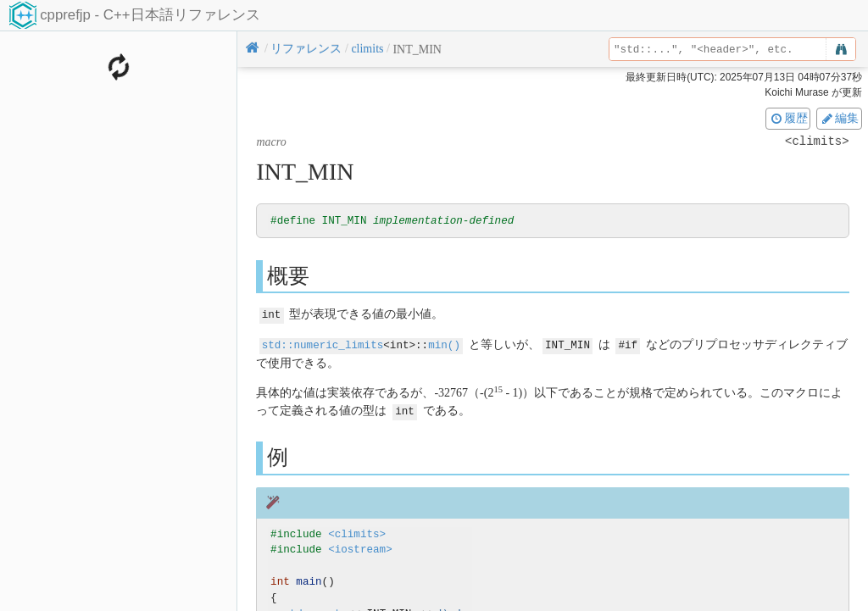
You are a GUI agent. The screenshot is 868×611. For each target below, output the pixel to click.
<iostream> (360, 549)
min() (444, 344)
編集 (839, 118)
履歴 (788, 118)
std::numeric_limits (323, 344)
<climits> (357, 533)
